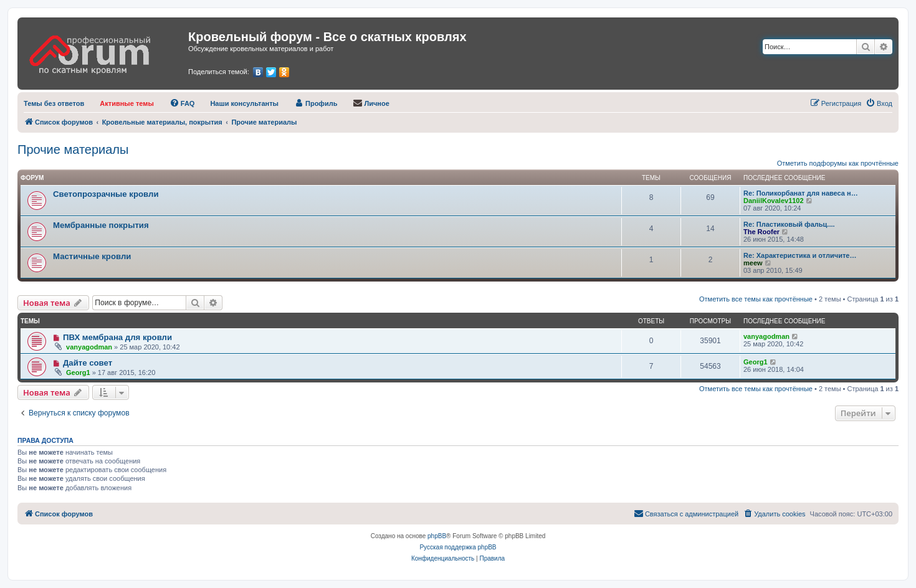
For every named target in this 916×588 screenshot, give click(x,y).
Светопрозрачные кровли (106, 194)
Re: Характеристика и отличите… (800, 255)
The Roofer (761, 232)
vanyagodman (89, 347)
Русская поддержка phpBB (458, 547)
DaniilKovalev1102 (774, 201)
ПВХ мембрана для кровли (117, 337)
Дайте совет (88, 363)
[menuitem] (54, 103)
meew (753, 263)
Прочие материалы (73, 149)
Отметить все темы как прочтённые (756, 299)
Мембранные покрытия (101, 225)
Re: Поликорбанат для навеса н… (801, 193)
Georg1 (78, 372)
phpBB (437, 536)
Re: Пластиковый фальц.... (789, 224)
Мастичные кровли (92, 256)
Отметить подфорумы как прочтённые (838, 163)
